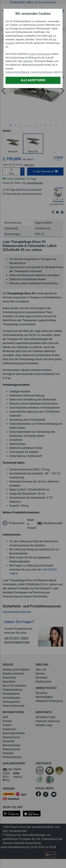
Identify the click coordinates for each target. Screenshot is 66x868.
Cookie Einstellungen (39, 54)
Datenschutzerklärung (17, 72)
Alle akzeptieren (33, 80)
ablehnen (28, 61)
